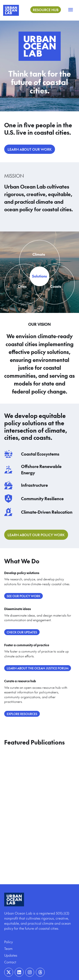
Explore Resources (22, 714)
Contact (10, 962)
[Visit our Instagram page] (30, 972)
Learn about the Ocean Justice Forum (38, 668)
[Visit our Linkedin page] (19, 972)
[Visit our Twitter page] (9, 972)
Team (8, 948)
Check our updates (22, 632)
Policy (9, 942)
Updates (11, 955)
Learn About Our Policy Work (36, 535)
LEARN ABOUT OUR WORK (30, 149)
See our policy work (23, 596)
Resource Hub (46, 10)
